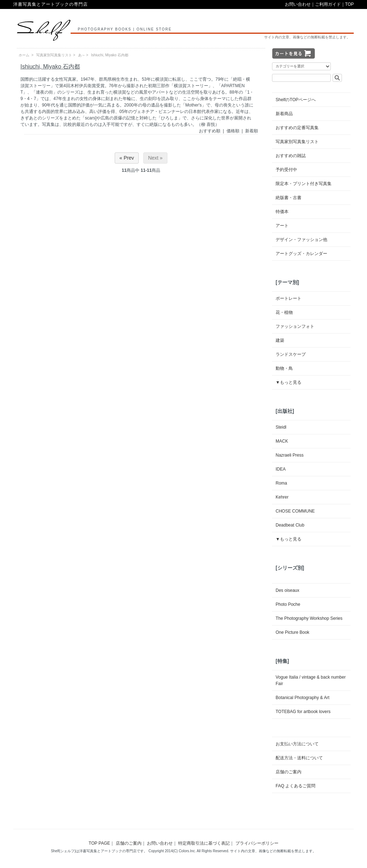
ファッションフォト (295, 326)
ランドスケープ (291, 354)
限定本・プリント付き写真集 (304, 184)
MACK (282, 441)
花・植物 (284, 312)
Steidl (281, 427)
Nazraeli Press (290, 455)
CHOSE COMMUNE (295, 511)
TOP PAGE (99, 843)
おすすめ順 (210, 131)
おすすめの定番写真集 (297, 128)
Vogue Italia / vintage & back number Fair (311, 680)
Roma (281, 483)
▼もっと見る (289, 382)
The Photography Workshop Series (309, 618)
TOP (349, 4)
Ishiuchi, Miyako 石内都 (110, 55)
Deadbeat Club (290, 525)
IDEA (281, 469)
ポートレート (289, 298)
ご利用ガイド (328, 4)
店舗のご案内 (289, 772)
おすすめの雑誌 (291, 156)
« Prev (127, 158)
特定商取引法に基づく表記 (204, 843)
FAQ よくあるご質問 (295, 786)
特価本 (282, 212)
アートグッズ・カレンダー (301, 254)
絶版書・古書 (289, 198)
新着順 (252, 131)
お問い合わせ (298, 4)
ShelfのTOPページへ (296, 100)
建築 (280, 340)
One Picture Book (292, 632)
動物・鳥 (284, 368)
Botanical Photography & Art (302, 698)
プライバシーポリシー (257, 843)
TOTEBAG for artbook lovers (303, 712)
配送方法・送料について (299, 758)
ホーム (24, 55)
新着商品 (284, 114)
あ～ (82, 55)
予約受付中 (286, 170)
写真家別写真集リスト (54, 55)
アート (282, 226)
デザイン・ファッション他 (301, 240)
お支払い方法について (297, 744)
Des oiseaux (287, 590)
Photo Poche (288, 604)
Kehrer (282, 497)
